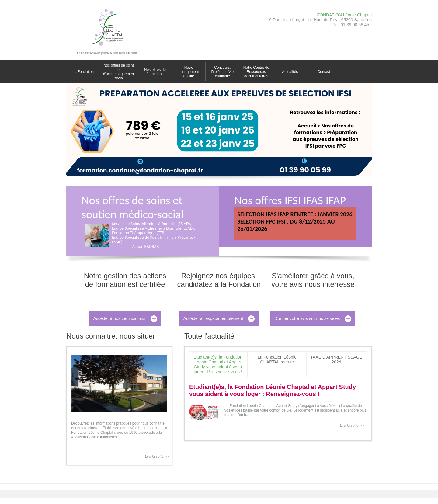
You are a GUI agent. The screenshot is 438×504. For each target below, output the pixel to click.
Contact (324, 72)
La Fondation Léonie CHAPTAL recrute (277, 360)
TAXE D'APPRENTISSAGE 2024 (336, 360)
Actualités (290, 72)
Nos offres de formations (155, 72)
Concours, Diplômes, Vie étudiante (222, 72)
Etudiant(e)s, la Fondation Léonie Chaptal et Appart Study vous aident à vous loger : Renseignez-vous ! (218, 364)
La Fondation (83, 72)
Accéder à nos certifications (119, 318)
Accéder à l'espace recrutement (213, 318)
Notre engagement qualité (189, 72)
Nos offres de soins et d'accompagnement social (119, 72)
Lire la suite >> (157, 457)
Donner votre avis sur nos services (307, 318)
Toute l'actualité (209, 336)
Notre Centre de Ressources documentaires (256, 72)
